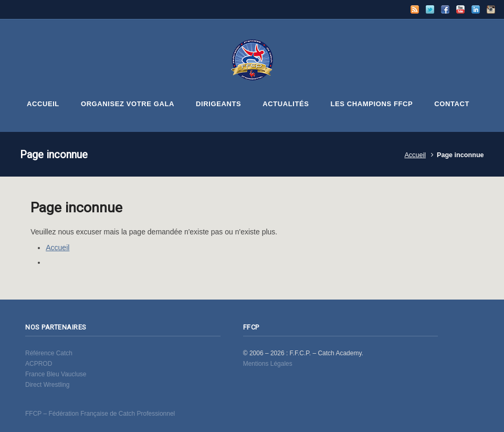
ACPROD (39, 364)
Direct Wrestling (47, 385)
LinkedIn (476, 9)
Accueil (415, 155)
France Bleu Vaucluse (56, 374)
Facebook (445, 9)
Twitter (430, 9)
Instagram (491, 9)
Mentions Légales (268, 364)
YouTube (460, 9)
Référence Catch (49, 353)
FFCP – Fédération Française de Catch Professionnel (100, 414)
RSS (415, 9)
